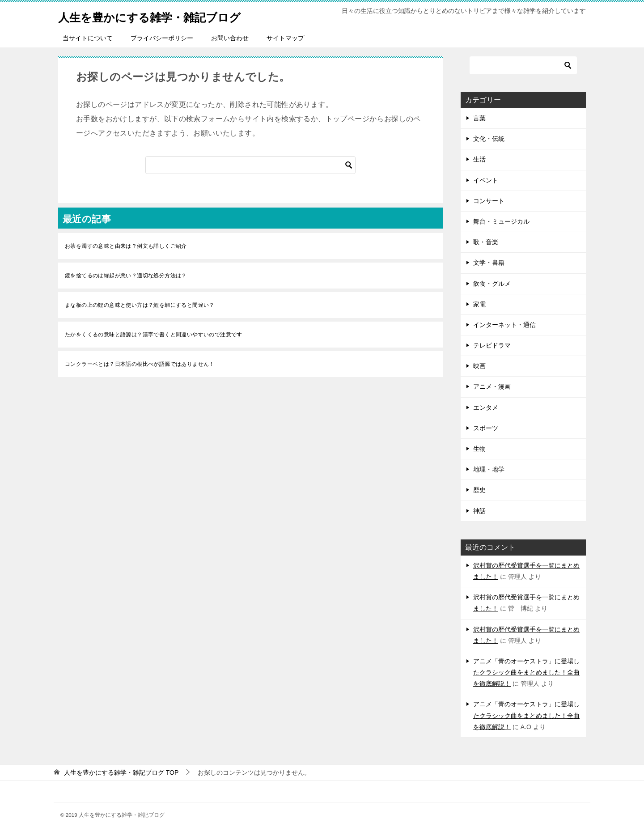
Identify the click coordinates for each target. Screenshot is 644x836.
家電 (479, 304)
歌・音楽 (486, 242)
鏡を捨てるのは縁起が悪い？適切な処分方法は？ (126, 276)
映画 (479, 366)
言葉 (479, 118)
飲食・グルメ (492, 284)
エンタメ (486, 407)
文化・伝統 (489, 139)
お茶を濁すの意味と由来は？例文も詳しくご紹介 (126, 246)
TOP (121, 772)
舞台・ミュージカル (501, 221)
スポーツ (486, 428)
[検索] (250, 165)
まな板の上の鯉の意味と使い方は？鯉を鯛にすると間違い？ (140, 305)
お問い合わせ (230, 38)
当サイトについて (88, 38)
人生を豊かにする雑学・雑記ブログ (167, 15)
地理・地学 (489, 469)
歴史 (479, 490)
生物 (479, 449)
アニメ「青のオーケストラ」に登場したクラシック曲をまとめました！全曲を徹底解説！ (526, 672)
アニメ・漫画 (492, 386)
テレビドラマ (492, 345)
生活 (479, 159)
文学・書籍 (489, 263)
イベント (486, 180)
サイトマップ (285, 38)
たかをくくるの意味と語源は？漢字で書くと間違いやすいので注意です (154, 335)
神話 (479, 511)
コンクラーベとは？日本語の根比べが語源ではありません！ (140, 364)
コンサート (489, 201)
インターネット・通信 (504, 325)
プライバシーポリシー (162, 38)
